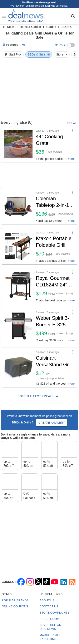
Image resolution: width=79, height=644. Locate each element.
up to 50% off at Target (49, 498)
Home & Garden (30, 27)
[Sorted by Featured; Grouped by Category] (10, 45)
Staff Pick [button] (13, 54)
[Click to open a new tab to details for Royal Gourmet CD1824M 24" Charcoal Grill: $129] (18, 286)
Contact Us (49, 606)
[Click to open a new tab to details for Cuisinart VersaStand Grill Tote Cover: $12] (18, 368)
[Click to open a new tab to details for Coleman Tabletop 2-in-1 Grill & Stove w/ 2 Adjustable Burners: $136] (18, 206)
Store (62, 54)
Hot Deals (8, 27)
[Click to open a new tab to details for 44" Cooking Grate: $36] (18, 144)
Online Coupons (15, 606)
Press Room (50, 619)
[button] (71, 45)
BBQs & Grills (39, 54)
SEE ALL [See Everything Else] (72, 123)
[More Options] (72, 131)
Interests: (60, 45)
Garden (51, 27)
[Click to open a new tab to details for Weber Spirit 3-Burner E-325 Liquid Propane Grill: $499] (18, 326)
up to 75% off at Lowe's (10, 498)
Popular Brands (15, 600)
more (71, 159)
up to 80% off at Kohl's (68, 466)
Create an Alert (51, 423)
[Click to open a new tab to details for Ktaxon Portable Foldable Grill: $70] (18, 246)
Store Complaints (55, 613)
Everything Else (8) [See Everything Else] (17, 122)
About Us (47, 600)
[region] (39, 90)
